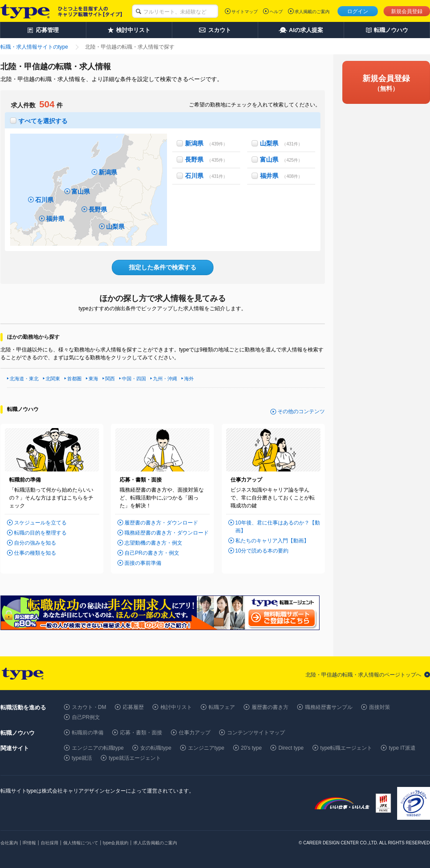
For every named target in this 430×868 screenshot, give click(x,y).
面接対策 (380, 707)
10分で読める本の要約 (262, 551)
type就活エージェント (135, 758)
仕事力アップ (195, 733)
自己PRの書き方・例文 (152, 553)
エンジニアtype (206, 748)
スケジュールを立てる (40, 523)
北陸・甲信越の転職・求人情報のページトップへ (363, 675)
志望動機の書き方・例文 (153, 543)
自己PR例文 (86, 717)
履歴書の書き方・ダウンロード (161, 523)
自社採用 (50, 843)
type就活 (82, 758)
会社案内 (9, 843)
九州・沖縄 (165, 379)
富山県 (81, 191)
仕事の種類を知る (35, 553)
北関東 (53, 379)
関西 (110, 379)
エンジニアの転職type (98, 748)
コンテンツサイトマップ (256, 733)
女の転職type (156, 748)
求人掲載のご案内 (312, 12)
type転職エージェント (346, 748)
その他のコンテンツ (301, 411)
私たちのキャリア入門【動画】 (272, 541)
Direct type (291, 748)
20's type (252, 748)
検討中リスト (176, 707)
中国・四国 (134, 379)
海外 (189, 379)
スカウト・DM (89, 707)
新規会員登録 (407, 11)
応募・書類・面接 (141, 733)
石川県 (44, 200)
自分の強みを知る (35, 543)
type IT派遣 (402, 748)
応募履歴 (133, 707)
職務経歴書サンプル (329, 707)
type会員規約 (116, 843)
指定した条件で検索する (163, 267)
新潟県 (108, 172)
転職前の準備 (88, 733)
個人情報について (81, 843)
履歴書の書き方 (270, 707)
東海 (93, 379)
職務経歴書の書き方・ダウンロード (167, 533)
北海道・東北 (24, 379)
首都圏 (74, 379)
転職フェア (222, 707)
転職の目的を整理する (40, 533)
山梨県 (115, 227)
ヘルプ (276, 12)
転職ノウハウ (23, 409)
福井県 (55, 219)
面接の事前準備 (143, 563)
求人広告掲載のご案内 (155, 843)
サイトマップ (245, 12)
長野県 (98, 209)
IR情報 (29, 843)
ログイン (358, 11)
